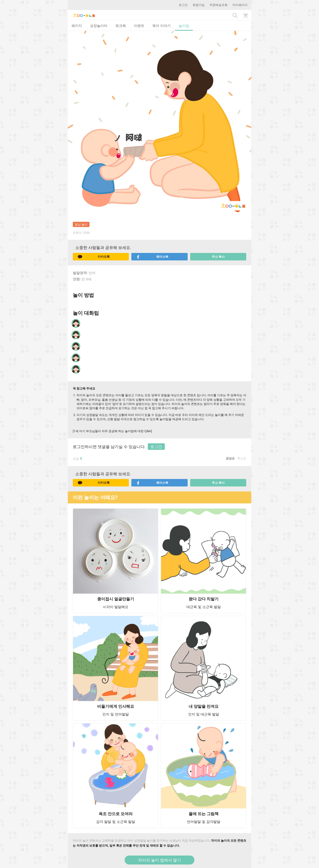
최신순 (242, 458)
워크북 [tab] (121, 26)
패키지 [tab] (77, 26)
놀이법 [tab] (184, 26)
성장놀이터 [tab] (99, 26)
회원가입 (199, 5)
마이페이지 (240, 5)
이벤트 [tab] (139, 26)
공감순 (230, 458)
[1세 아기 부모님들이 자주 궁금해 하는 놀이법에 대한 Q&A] (112, 431)
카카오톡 (94, 257)
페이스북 (152, 257)
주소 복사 (218, 257)
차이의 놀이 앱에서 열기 (159, 860)
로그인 (183, 5)
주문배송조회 (219, 5)
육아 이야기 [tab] (161, 26)
